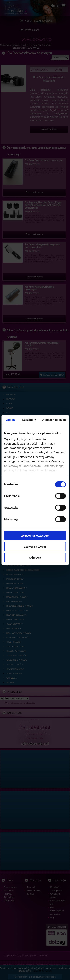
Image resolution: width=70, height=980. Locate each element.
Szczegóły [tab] (29, 420)
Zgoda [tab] (10, 420)
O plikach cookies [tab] (54, 420)
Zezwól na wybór (35, 547)
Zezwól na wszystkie (35, 536)
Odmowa (35, 557)
